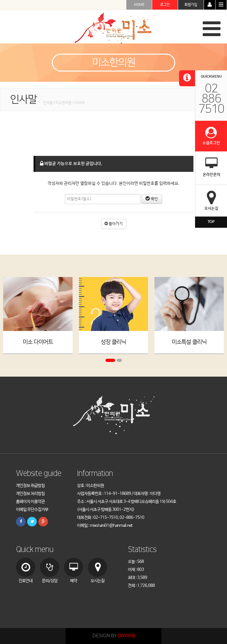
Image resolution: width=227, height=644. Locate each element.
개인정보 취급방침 (30, 486)
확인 (152, 199)
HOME (139, 5)
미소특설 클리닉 (189, 342)
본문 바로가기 (0, 0)
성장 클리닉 (113, 342)
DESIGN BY (114, 636)
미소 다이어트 (38, 342)
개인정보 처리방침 (30, 494)
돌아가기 (114, 224)
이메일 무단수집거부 (32, 510)
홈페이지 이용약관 (30, 502)
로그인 (165, 5)
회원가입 (191, 5)
